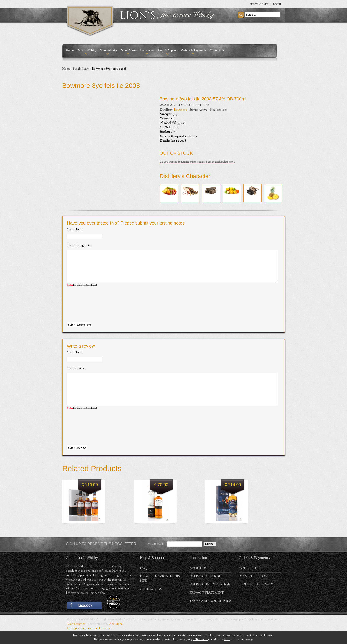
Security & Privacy (256, 598)
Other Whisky (108, 50)
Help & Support (168, 50)
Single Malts (81, 69)
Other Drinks (128, 50)
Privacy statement (206, 606)
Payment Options (254, 590)
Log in (277, 4)
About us (198, 582)
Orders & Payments (194, 50)
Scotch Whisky (87, 50)
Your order (250, 582)
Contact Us (217, 50)
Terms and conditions (210, 614)
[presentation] (101, 311)
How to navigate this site (160, 592)
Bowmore (181, 110)
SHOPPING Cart (259, 4)
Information (147, 50)
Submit (210, 557)
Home (70, 50)
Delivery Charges (206, 590)
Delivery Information (210, 598)
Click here (200, 640)
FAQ (143, 582)
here (227, 640)
